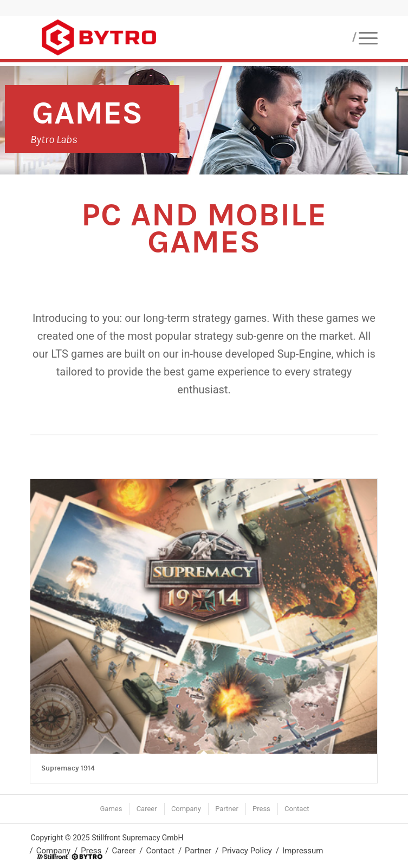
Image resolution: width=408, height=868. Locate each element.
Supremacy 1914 (68, 768)
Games (87, 113)
